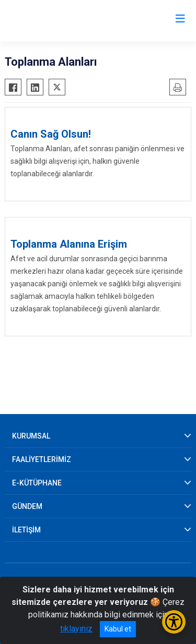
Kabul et (118, 629)
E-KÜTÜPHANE (37, 483)
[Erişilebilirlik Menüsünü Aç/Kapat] (174, 622)
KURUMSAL (31, 436)
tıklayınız (76, 629)
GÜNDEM (27, 506)
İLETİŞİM (26, 530)
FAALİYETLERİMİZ (42, 459)
